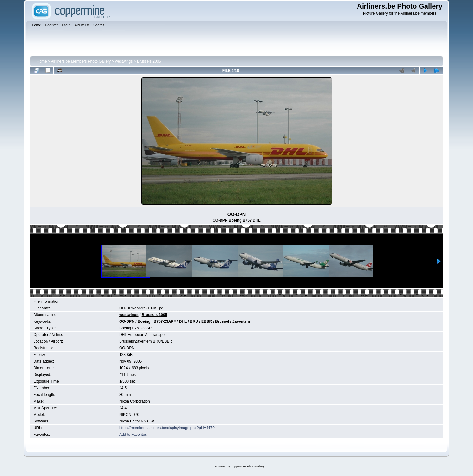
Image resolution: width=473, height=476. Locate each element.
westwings (124, 61)
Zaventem (241, 321)
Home (42, 61)
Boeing (144, 321)
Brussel (222, 321)
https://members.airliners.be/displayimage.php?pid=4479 (167, 428)
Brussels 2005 (149, 61)
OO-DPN (127, 321)
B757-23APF (165, 321)
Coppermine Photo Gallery (247, 466)
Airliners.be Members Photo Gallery (81, 61)
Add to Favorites (133, 435)
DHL (183, 321)
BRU (194, 321)
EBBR (207, 321)
